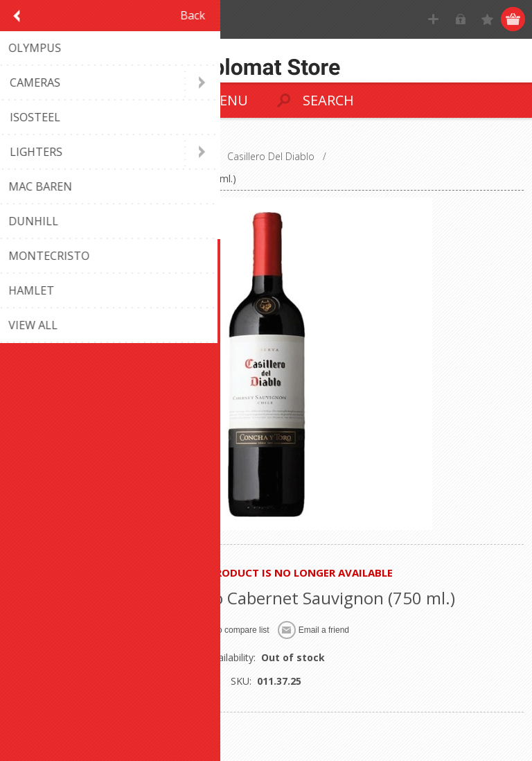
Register (433, 19)
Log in (460, 19)
